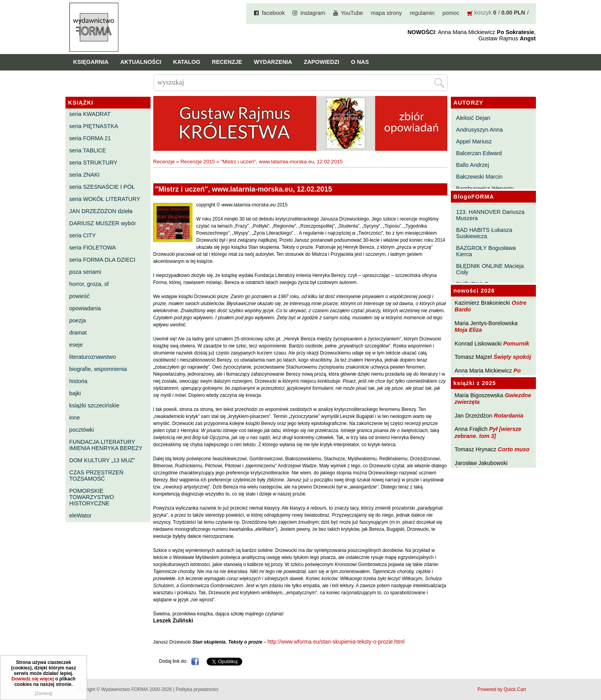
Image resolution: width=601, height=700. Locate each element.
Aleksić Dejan (473, 118)
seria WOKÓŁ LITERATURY (105, 199)
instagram (313, 13)
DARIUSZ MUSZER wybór (103, 223)
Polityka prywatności (197, 689)
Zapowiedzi (321, 62)
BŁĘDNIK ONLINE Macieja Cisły (490, 269)
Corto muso (514, 449)
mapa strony (386, 13)
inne (75, 418)
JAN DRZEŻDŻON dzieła (101, 211)
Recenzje (227, 62)
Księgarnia (91, 62)
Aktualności (141, 62)
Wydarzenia (273, 62)
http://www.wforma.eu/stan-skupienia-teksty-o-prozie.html (336, 642)
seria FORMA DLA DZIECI (103, 260)
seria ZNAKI (85, 175)
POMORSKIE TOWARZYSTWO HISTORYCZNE (92, 497)
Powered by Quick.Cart (502, 689)
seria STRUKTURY (94, 163)
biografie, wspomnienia (98, 369)
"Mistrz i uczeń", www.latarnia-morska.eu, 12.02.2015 (282, 162)
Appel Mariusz (474, 141)
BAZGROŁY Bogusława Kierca (486, 251)
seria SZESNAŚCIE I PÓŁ (102, 187)
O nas (360, 62)
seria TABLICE (88, 150)
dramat (78, 333)
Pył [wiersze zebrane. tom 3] (488, 432)
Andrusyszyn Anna (479, 130)
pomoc (451, 13)
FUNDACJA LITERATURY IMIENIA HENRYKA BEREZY (106, 445)
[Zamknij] (44, 693)
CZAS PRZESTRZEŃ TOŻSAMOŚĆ (96, 476)
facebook (273, 13)
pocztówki (82, 430)
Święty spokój (512, 357)
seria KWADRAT (90, 114)
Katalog (187, 62)
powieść (80, 296)
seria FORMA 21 (90, 138)
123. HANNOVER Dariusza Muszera (490, 215)
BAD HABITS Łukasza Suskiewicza (484, 233)
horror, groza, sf (89, 284)
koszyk (483, 13)
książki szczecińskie (94, 405)
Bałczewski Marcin (479, 177)
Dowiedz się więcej (33, 679)
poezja (78, 320)
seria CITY (83, 235)
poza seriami (85, 272)
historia (78, 381)
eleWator (81, 516)
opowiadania (85, 308)
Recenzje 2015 (198, 162)
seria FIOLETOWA (93, 248)
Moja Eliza (468, 330)
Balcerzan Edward (479, 153)
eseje (76, 345)
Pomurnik (516, 344)
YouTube (352, 13)
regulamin (422, 13)
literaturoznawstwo (93, 357)
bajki (75, 393)
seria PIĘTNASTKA (94, 126)
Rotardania (508, 416)
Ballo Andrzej (472, 165)
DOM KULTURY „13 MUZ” (102, 460)
